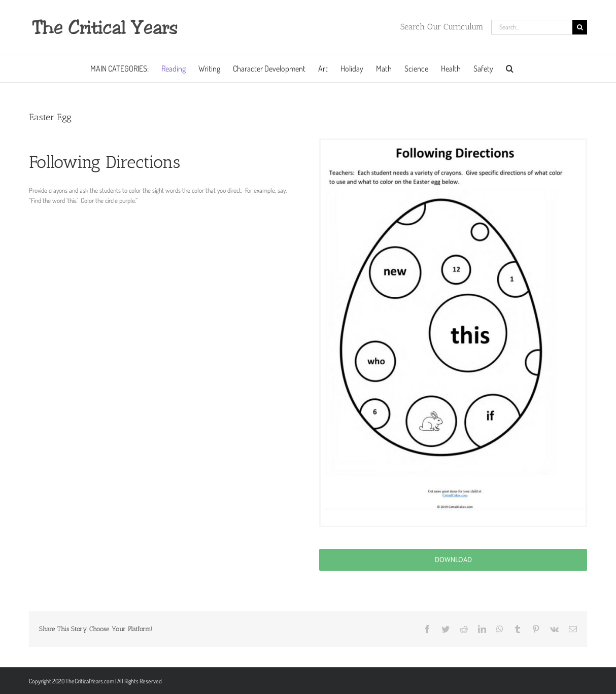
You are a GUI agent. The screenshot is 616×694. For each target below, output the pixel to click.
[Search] (580, 27)
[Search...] (532, 27)
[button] (510, 68)
